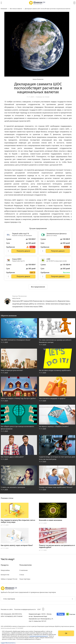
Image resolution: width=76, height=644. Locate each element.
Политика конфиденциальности (25, 609)
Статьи (22, 575)
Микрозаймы (5, 570)
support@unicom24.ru (8, 643)
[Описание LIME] (43, 276)
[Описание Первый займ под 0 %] (8, 251)
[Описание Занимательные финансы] (43, 251)
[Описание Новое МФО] (8, 276)
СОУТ (39, 609)
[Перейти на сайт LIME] (58, 276)
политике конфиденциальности (39, 636)
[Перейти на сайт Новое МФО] (23, 276)
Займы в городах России (9, 579)
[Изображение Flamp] (61, 618)
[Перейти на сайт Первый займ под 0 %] (23, 251)
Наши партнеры (25, 579)
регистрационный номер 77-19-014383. (12, 628)
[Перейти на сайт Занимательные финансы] (58, 251)
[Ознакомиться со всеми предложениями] (38, 287)
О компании (24, 570)
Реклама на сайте (7, 609)
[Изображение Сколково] (71, 618)
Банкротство (5, 575)
